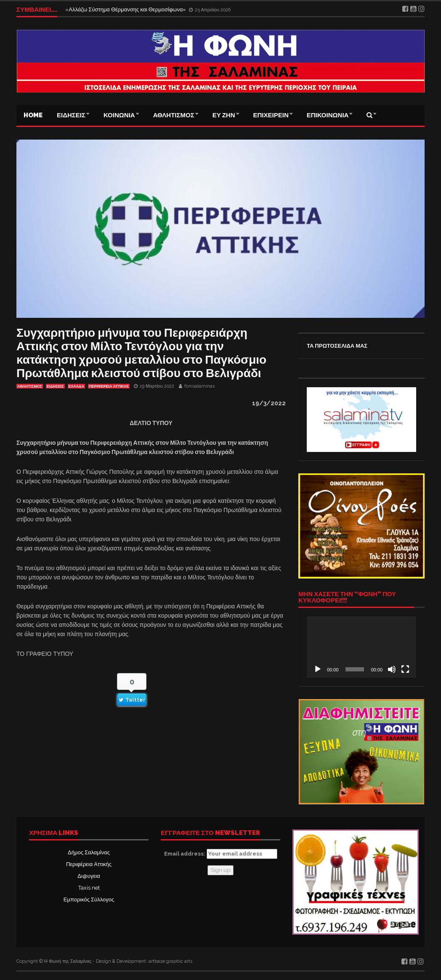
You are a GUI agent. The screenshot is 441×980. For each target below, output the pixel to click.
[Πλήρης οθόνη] (405, 669)
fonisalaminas (199, 386)
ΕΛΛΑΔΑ (76, 386)
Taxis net (89, 888)
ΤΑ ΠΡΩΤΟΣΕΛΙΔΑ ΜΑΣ (337, 346)
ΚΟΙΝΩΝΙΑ (119, 115)
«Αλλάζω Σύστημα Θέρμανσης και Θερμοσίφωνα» (126, 9)
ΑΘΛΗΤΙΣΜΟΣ (174, 115)
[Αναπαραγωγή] (318, 669)
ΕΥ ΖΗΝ (224, 115)
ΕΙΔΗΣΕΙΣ (71, 115)
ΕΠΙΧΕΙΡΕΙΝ (271, 115)
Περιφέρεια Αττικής (89, 864)
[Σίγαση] (392, 669)
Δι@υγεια (89, 876)
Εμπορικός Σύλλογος (89, 899)
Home (33, 115)
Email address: (221, 854)
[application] (361, 647)
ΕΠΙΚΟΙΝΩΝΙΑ (328, 115)
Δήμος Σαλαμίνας (89, 852)
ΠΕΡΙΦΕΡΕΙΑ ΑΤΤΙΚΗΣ (109, 386)
